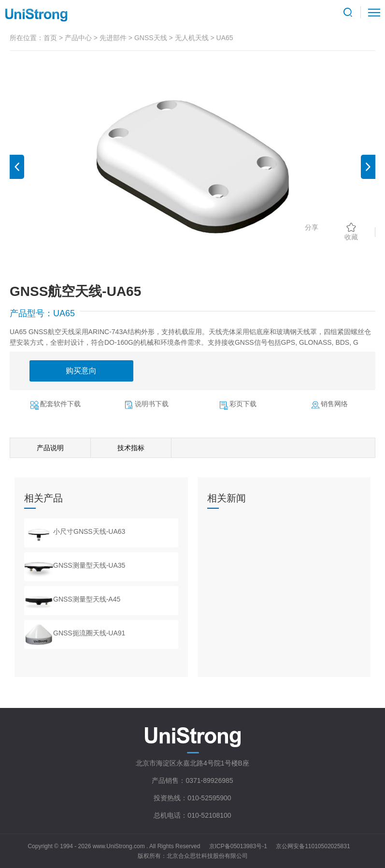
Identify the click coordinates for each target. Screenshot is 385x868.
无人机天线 (192, 38)
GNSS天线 (151, 38)
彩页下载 (243, 404)
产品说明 (50, 448)
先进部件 (113, 38)
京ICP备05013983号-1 (238, 846)
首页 (50, 38)
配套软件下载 (60, 404)
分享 (312, 227)
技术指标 (131, 448)
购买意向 (81, 371)
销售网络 (334, 404)
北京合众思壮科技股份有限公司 (207, 856)
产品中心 (78, 38)
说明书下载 (152, 404)
